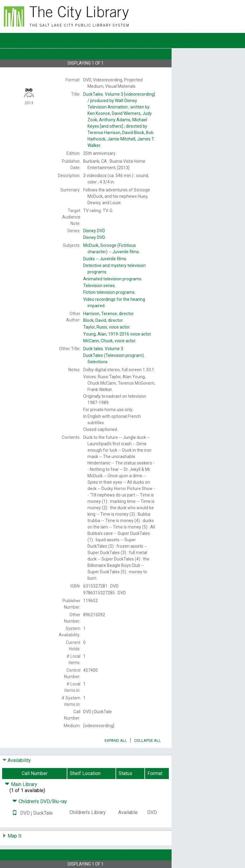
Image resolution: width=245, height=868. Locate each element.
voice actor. (107, 327)
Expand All (116, 740)
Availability (19, 760)
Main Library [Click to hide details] (21, 784)
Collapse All (147, 740)
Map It (14, 836)
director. (109, 314)
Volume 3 (103, 349)
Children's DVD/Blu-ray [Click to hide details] (40, 801)
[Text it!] (15, 813)
